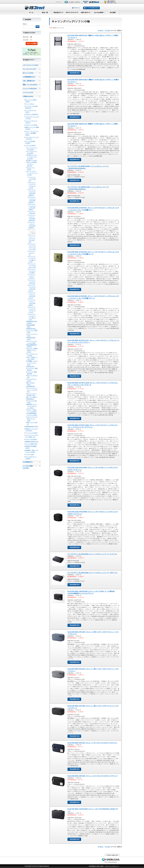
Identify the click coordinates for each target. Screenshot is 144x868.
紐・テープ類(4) (32, 397)
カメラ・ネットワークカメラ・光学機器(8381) (32, 133)
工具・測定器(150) (29, 81)
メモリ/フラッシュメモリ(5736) (32, 118)
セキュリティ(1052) (31, 169)
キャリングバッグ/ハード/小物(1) (32, 271)
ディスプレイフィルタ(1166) (32, 149)
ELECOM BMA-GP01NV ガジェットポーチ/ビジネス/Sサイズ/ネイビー (93, 743)
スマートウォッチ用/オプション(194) (32, 419)
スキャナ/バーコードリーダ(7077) (32, 138)
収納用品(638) (31, 329)
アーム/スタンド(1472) (32, 380)
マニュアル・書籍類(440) (32, 369)
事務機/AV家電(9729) (32, 442)
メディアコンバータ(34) (31, 65)
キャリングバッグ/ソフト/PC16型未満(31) (32, 200)
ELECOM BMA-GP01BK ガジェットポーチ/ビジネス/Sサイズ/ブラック (93, 776)
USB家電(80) (31, 386)
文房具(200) (31, 366)
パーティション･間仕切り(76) (32, 394)
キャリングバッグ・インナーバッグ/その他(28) (32, 238)
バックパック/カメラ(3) (32, 253)
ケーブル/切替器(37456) (30, 142)
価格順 (101, 31)
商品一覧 (45, 12)
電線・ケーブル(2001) (30, 85)
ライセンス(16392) (31, 439)
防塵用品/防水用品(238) (32, 322)
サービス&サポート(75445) (31, 458)
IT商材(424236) (28, 96)
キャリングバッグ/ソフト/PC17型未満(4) (32, 207)
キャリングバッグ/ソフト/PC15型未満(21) (32, 192)
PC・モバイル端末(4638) (31, 101)
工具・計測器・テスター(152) (32, 358)
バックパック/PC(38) (32, 212)
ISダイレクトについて (72, 12)
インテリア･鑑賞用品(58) (32, 373)
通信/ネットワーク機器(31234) (32, 128)
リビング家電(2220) (31, 444)
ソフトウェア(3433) (31, 433)
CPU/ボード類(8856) (32, 114)
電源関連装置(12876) (32, 426)
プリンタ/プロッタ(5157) (31, 111)
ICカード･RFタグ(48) (32, 376)
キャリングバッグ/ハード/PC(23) (32, 282)
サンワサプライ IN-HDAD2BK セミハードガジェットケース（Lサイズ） (93, 554)
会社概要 (113, 12)
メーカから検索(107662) (28, 467)
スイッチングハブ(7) (29, 69)
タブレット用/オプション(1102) (32, 411)
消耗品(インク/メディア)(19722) (32, 430)
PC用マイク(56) (32, 160)
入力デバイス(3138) (31, 125)
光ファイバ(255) (28, 73)
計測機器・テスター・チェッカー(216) (32, 363)
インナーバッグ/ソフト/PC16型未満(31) (32, 225)
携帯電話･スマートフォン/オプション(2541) (32, 406)
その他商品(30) (28, 462)
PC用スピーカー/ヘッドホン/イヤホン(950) (32, 157)
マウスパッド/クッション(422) (32, 342)
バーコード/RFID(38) (30, 89)
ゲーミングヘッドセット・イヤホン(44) (32, 390)
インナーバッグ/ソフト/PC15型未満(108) (32, 218)
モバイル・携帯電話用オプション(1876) (32, 350)
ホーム (31, 12)
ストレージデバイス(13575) (31, 122)
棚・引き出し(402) (31, 384)
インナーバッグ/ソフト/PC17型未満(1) (32, 302)
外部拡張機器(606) (31, 326)
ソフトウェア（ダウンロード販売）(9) (32, 436)
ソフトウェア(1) (28, 92)
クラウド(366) (30, 454)
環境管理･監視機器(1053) (31, 447)
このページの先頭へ (112, 855)
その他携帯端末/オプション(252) (32, 414)
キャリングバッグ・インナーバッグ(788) (32, 173)
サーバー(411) (30, 104)
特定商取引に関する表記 (96, 866)
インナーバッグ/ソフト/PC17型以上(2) (32, 295)
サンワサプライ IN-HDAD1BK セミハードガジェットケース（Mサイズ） (93, 573)
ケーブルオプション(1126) (32, 355)
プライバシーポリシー (112, 866)
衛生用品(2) (31, 399)
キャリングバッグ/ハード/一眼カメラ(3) (32, 317)
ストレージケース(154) (32, 335)
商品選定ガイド (58, 12)
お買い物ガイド (86, 12)
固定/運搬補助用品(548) (32, 346)
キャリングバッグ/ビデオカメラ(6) (32, 265)
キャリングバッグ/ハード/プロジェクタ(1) (32, 310)
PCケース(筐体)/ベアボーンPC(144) (32, 164)
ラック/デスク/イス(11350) (32, 152)
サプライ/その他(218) (32, 402)
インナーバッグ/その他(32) (32, 179)
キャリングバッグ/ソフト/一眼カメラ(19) (32, 259)
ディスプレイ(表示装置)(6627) (31, 107)
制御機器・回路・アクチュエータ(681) (32, 451)
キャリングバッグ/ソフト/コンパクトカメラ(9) (32, 247)
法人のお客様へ (99, 12)
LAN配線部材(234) (29, 77)
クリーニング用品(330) (32, 331)
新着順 (108, 31)
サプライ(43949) (30, 145)
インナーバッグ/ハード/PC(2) (32, 276)
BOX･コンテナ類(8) (32, 423)
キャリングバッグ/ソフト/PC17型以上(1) (32, 288)
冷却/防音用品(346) (31, 339)
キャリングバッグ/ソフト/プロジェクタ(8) (32, 185)
